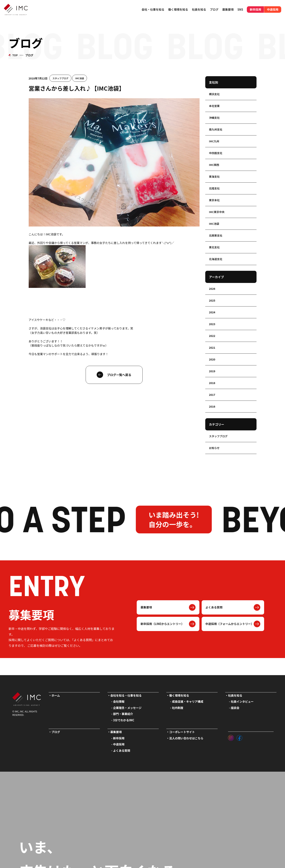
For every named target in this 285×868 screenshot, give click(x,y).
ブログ (214, 9)
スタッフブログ (60, 78)
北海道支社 (216, 259)
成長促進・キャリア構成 (188, 701)
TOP (15, 55)
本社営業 (214, 106)
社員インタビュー (242, 701)
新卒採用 (255, 9)
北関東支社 (216, 235)
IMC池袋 (80, 78)
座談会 (235, 708)
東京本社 (214, 200)
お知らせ (214, 448)
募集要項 (146, 607)
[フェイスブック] (239, 737)
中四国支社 (216, 153)
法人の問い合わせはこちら (186, 738)
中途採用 (273, 9)
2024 (212, 312)
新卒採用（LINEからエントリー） (162, 624)
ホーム (56, 695)
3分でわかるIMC (124, 720)
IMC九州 (214, 141)
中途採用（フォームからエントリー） (230, 624)
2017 (212, 395)
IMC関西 (214, 165)
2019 (212, 371)
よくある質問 (214, 607)
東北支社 (214, 247)
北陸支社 (214, 188)
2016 (212, 406)
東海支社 (214, 177)
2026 (212, 289)
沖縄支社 (214, 118)
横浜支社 (214, 94)
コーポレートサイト (182, 732)
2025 (212, 300)
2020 (212, 359)
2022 (212, 336)
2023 (212, 324)
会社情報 (119, 701)
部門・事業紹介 (123, 714)
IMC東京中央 (217, 212)
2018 (212, 383)
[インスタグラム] (231, 737)
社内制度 (178, 708)
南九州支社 (216, 129)
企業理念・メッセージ (127, 708)
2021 (212, 348)
